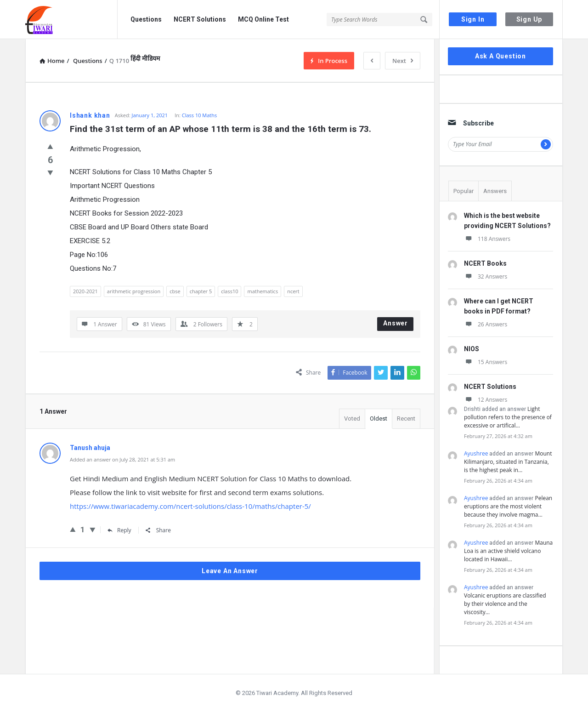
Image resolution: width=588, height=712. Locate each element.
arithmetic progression (134, 291)
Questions (146, 19)
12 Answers (486, 400)
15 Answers (486, 362)
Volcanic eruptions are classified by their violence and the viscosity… (505, 604)
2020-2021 (85, 291)
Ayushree (476, 453)
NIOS (472, 349)
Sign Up (529, 19)
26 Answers (486, 324)
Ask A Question (500, 56)
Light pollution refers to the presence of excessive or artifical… (508, 417)
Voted (352, 419)
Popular (464, 191)
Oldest (379, 419)
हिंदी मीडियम (145, 58)
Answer (396, 323)
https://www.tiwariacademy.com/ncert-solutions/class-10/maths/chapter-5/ (190, 506)
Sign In (473, 19)
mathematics (263, 291)
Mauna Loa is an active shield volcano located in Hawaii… (508, 551)
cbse (175, 291)
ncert (293, 291)
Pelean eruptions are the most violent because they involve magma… (508, 506)
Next (403, 61)
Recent (406, 419)
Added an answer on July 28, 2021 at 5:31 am (122, 459)
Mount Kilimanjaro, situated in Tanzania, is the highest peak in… (508, 462)
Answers (495, 191)
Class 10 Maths (200, 115)
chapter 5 (201, 291)
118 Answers (487, 239)
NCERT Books (485, 263)
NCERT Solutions (200, 19)
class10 (229, 291)
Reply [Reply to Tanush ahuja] (119, 530)
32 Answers (486, 276)
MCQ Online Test (263, 19)
